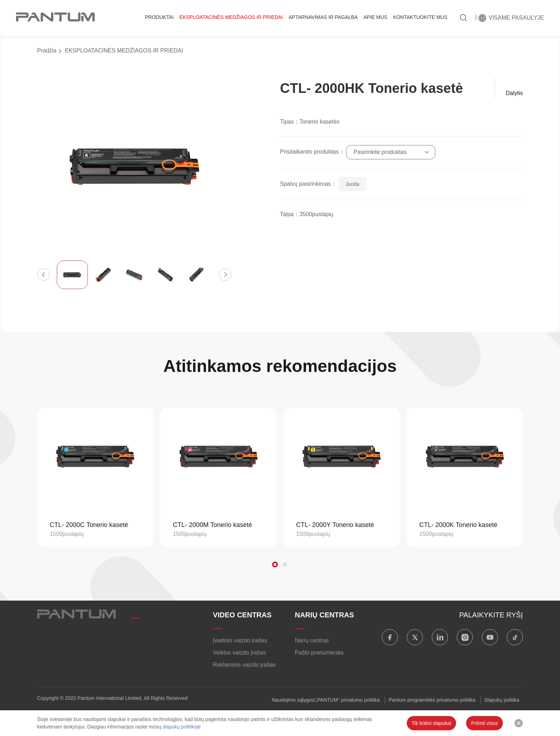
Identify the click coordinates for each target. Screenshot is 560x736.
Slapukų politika (502, 700)
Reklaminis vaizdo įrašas (244, 665)
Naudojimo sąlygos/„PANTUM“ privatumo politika (326, 700)
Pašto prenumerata (319, 653)
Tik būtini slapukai (432, 723)
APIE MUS (376, 17)
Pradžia (47, 51)
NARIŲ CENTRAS (325, 615)
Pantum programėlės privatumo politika (432, 700)
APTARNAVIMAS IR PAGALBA (323, 17)
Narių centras (312, 640)
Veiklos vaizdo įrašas (239, 653)
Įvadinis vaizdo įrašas (240, 640)
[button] (43, 275)
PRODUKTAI (159, 17)
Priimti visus (484, 723)
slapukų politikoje (182, 727)
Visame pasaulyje (516, 18)
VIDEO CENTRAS (242, 615)
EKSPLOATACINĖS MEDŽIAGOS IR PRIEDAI (231, 17)
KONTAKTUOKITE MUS (420, 17)
